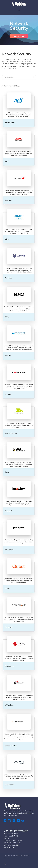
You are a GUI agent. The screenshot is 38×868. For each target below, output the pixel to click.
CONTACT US (19, 36)
